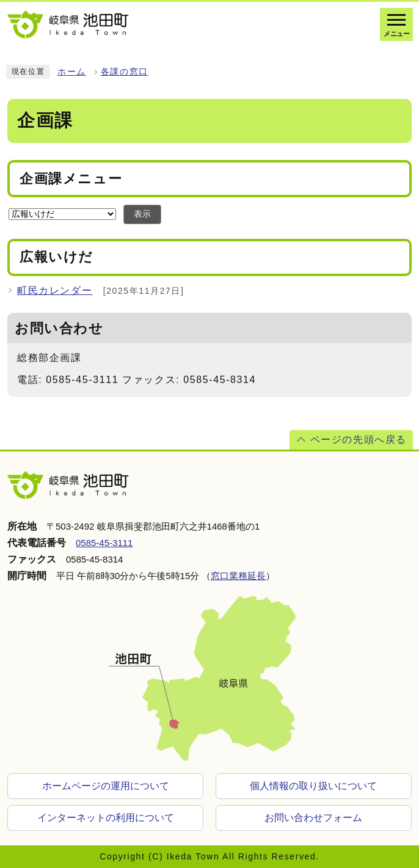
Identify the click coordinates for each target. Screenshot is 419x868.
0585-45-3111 (104, 543)
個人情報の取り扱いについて (313, 786)
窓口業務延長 (238, 576)
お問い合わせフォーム (313, 818)
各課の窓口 (125, 72)
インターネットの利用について (106, 818)
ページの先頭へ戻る (359, 439)
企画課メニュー (71, 178)
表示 (142, 214)
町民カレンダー (55, 290)
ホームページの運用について (106, 786)
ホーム (72, 72)
